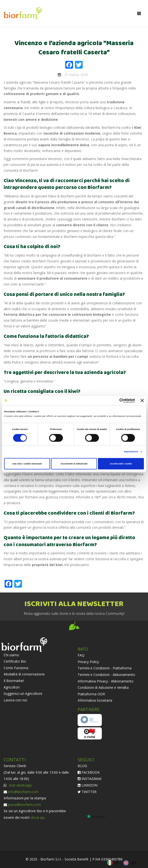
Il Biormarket (14, 681)
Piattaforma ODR (91, 694)
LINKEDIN (88, 785)
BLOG (82, 766)
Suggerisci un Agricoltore (23, 694)
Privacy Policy (88, 662)
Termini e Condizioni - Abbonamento (106, 675)
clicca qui (37, 817)
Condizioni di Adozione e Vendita (103, 687)
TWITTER (87, 792)
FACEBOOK (89, 772)
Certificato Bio (15, 661)
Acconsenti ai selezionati (74, 464)
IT (117, 863)
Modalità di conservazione (24, 674)
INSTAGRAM (89, 779)
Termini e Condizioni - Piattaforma (105, 668)
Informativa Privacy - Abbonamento (106, 681)
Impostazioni (131, 452)
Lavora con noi (15, 700)
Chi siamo (11, 655)
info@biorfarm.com (23, 792)
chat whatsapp (20, 785)
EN (134, 863)
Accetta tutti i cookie (121, 464)
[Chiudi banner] (142, 401)
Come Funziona (16, 668)
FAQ (81, 655)
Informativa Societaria (95, 700)
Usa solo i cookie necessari (27, 464)
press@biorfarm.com (24, 805)
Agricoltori (12, 687)
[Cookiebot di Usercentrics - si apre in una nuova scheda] (114, 401)
